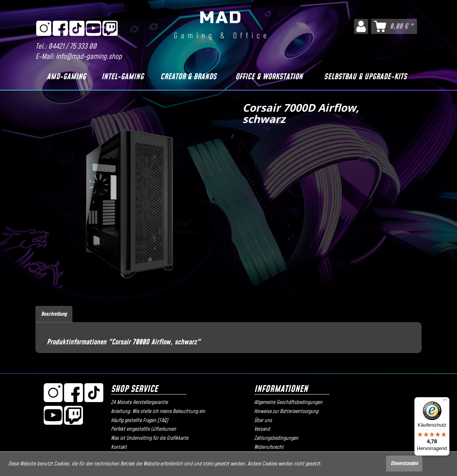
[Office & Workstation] (269, 77)
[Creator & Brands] (188, 77)
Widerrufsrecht (269, 447)
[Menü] (445, 402)
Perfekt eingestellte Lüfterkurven (143, 429)
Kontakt (119, 447)
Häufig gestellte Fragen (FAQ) (140, 421)
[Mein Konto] (361, 26)
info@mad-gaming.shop (89, 57)
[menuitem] (361, 26)
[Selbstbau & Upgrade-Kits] (365, 77)
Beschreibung (54, 314)
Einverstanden (404, 464)
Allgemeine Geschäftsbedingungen (288, 402)
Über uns (263, 421)
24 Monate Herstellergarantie (139, 402)
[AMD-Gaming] (66, 77)
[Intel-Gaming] (122, 77)
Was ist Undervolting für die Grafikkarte (150, 438)
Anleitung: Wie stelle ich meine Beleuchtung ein (158, 412)
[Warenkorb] (394, 26)
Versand (262, 429)
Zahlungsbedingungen (276, 438)
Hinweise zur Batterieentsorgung (286, 412)
